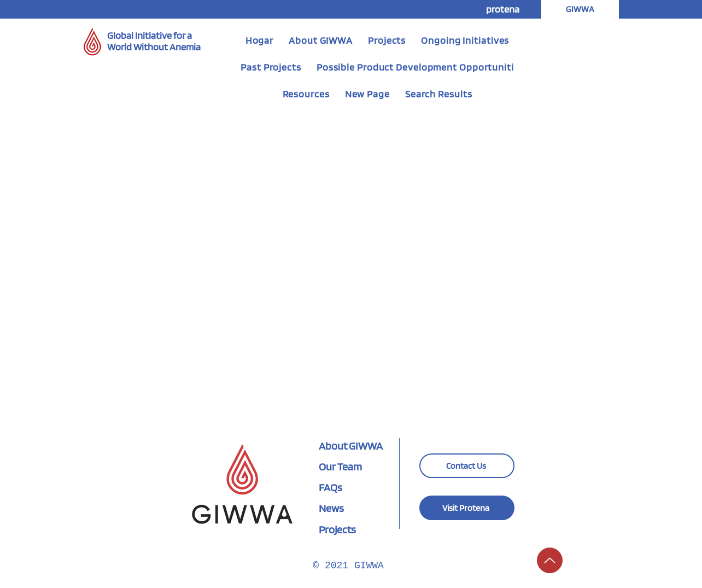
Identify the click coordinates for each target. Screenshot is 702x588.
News (331, 508)
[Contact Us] (467, 466)
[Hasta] (550, 560)
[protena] (502, 9)
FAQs (330, 487)
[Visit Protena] (467, 508)
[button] (580, 9)
